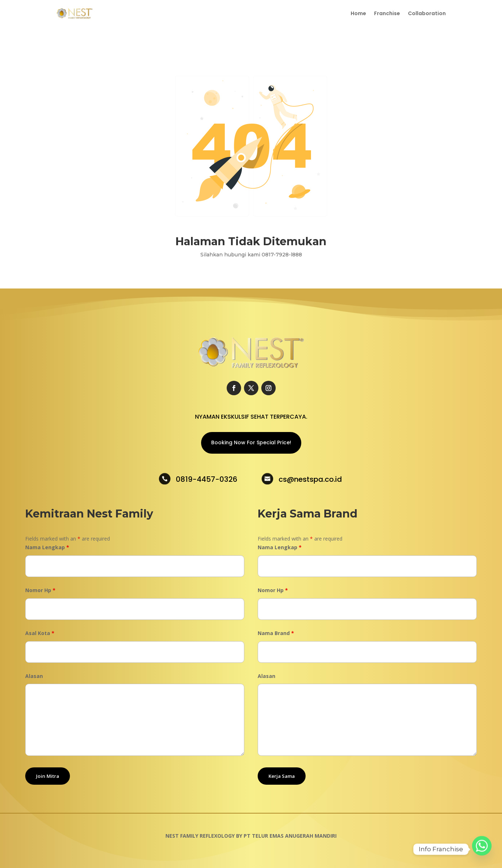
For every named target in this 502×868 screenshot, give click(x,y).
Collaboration (427, 14)
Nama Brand (276, 633)
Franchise (387, 14)
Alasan (34, 676)
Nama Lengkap (47, 547)
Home (358, 14)
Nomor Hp (40, 590)
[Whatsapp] (482, 849)
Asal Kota (40, 633)
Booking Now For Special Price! (251, 442)
